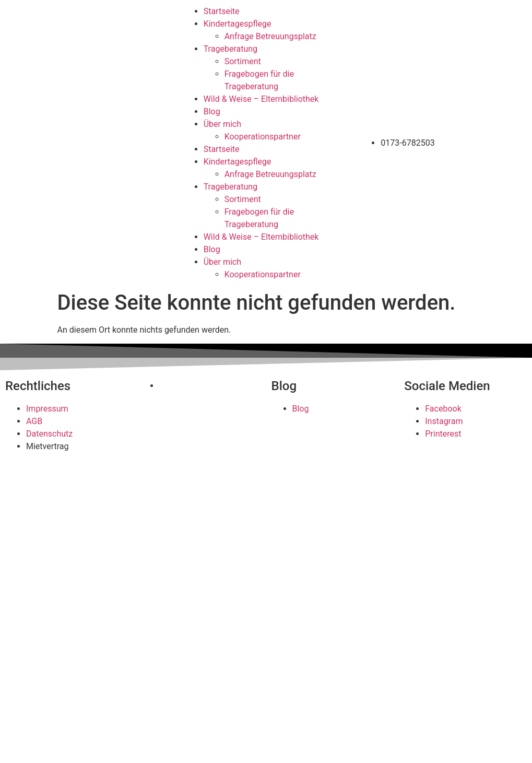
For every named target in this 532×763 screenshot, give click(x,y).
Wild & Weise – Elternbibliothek (261, 99)
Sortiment (243, 61)
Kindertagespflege (238, 24)
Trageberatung (230, 49)
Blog (212, 111)
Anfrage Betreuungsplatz (270, 36)
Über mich (222, 124)
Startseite (222, 11)
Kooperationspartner (263, 137)
